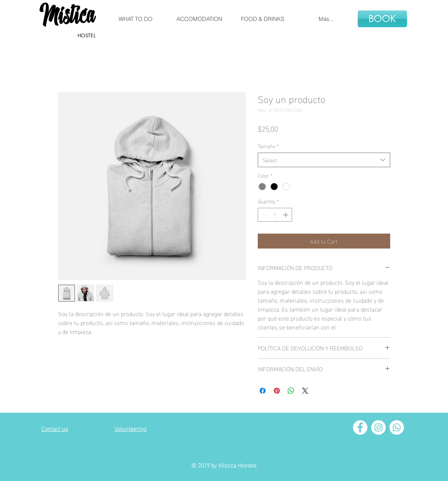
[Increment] (286, 215)
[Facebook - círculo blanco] (360, 427)
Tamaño (268, 146)
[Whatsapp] (397, 427)
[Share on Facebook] (263, 391)
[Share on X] (305, 391)
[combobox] (324, 160)
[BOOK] (382, 19)
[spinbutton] (275, 215)
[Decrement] (264, 215)
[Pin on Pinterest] (277, 391)
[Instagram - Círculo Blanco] (378, 427)
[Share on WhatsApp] (291, 391)
